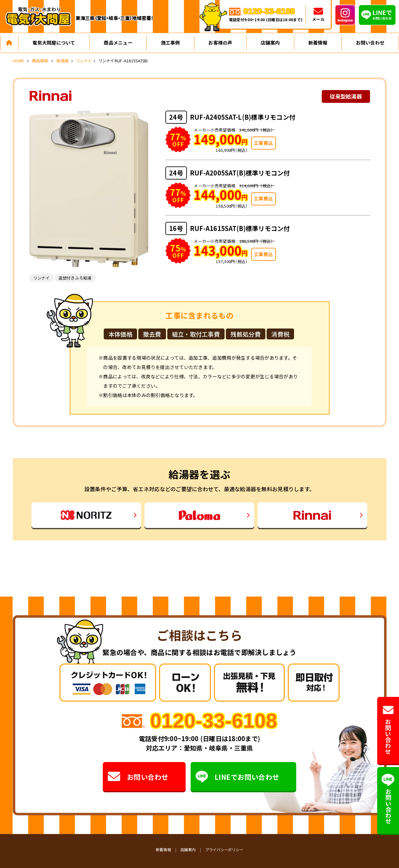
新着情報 (318, 43)
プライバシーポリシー (224, 849)
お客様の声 (220, 43)
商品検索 (40, 61)
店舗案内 (270, 43)
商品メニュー (118, 43)
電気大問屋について (54, 43)
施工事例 (171, 43)
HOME (19, 61)
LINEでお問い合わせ (237, 777)
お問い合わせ (370, 43)
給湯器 (63, 61)
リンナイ (84, 61)
